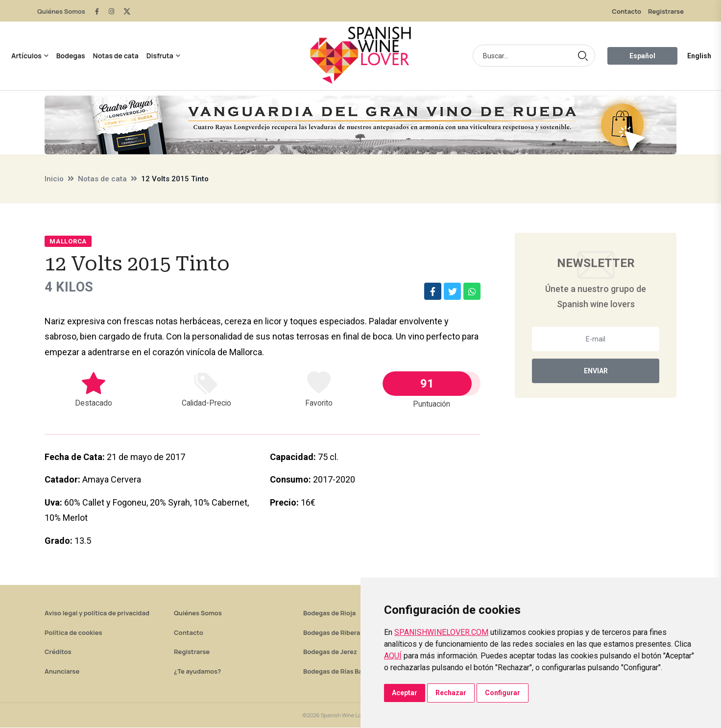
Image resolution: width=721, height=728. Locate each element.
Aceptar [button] (405, 693)
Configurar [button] (503, 693)
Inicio (54, 179)
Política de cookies (73, 633)
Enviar (596, 371)
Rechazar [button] (451, 693)
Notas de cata (116, 56)
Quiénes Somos (61, 11)
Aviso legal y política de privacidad (97, 613)
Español (642, 56)
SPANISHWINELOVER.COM (441, 632)
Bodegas (71, 56)
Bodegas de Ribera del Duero (347, 633)
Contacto (626, 11)
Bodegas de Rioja (329, 613)
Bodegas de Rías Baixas (339, 672)
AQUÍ (393, 656)
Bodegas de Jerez (330, 652)
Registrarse (666, 11)
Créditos (58, 652)
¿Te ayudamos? (197, 672)
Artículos (26, 56)
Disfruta (160, 56)
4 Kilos (70, 287)
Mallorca (68, 241)
